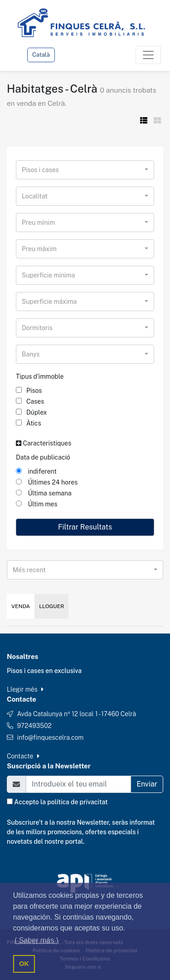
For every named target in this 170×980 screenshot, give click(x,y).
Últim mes (37, 504)
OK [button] (24, 964)
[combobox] (85, 170)
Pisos (29, 391)
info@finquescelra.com (50, 737)
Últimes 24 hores (47, 482)
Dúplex (32, 412)
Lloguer (51, 606)
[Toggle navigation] (148, 55)
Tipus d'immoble (40, 376)
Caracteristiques (44, 443)
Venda (21, 606)
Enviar (147, 784)
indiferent (36, 471)
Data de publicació (43, 457)
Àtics (29, 423)
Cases (30, 401)
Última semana (44, 493)
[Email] (78, 784)
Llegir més (25, 689)
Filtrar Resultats (85, 527)
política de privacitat (77, 802)
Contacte (23, 756)
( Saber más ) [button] (36, 940)
